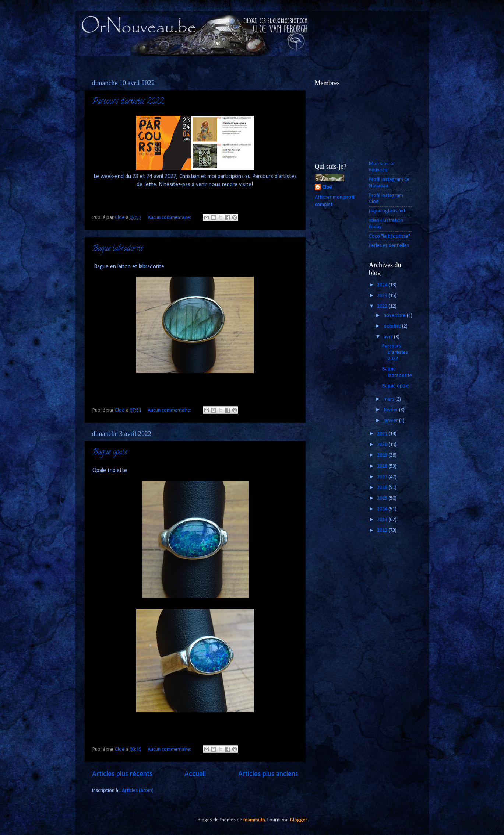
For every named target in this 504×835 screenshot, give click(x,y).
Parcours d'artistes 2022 (128, 102)
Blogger (299, 820)
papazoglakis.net (387, 211)
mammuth (254, 820)
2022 (383, 306)
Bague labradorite (118, 249)
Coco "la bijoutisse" (390, 236)
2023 (383, 296)
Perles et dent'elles (389, 246)
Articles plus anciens (268, 774)
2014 (383, 509)
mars (390, 399)
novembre (395, 316)
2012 (383, 530)
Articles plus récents (122, 774)
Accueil (195, 774)
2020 (383, 445)
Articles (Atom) (138, 791)
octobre (393, 326)
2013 (383, 520)
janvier (391, 421)
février (391, 410)
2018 (383, 466)
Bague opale (110, 453)
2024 (383, 285)
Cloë (327, 187)
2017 (383, 477)
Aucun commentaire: (170, 218)
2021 (383, 434)
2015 (383, 498)
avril (389, 337)
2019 (383, 455)
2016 (383, 488)
